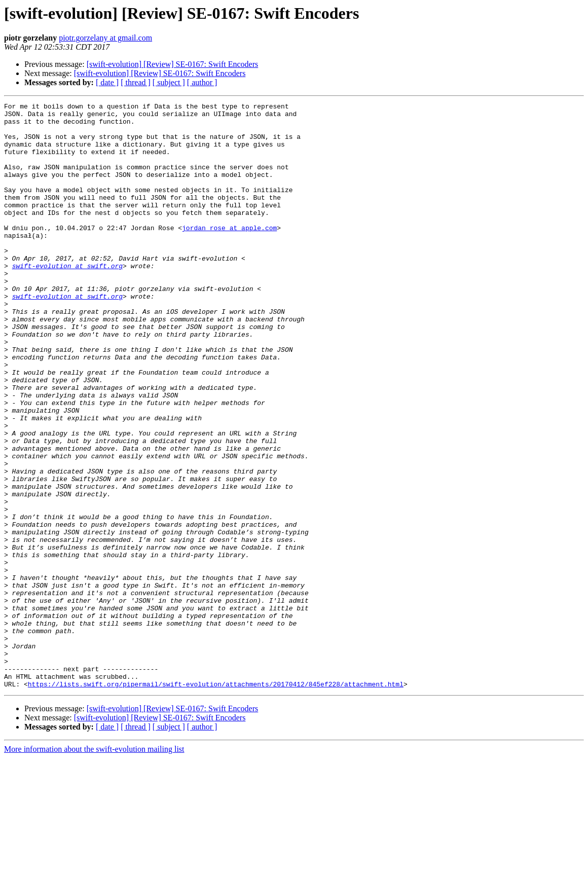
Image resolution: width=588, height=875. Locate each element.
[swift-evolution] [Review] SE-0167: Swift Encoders (173, 64)
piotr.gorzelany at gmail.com (105, 38)
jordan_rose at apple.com (229, 253)
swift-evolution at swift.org (67, 299)
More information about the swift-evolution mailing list (94, 866)
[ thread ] (136, 82)
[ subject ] (169, 82)
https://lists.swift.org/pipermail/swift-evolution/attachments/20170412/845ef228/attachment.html (216, 801)
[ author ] (202, 82)
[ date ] (107, 82)
